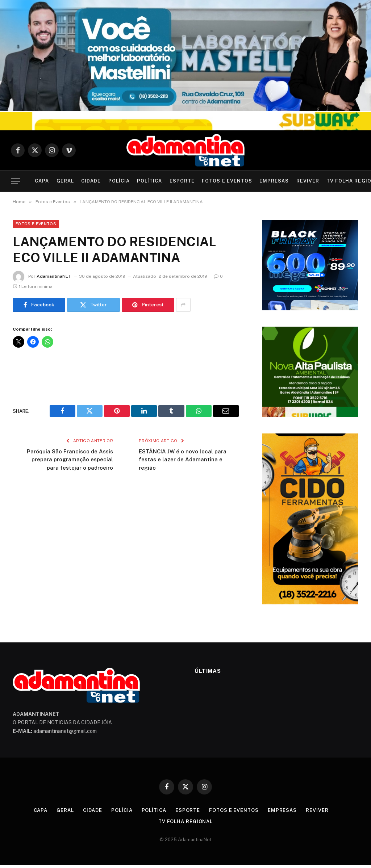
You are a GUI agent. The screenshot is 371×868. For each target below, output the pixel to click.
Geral (65, 181)
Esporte (182, 181)
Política (149, 181)
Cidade (91, 181)
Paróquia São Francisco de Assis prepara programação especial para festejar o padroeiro (70, 460)
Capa (42, 181)
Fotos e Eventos (227, 181)
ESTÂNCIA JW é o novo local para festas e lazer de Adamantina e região (183, 460)
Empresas (274, 181)
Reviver (308, 181)
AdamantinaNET (54, 276)
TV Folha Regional (185, 821)
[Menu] (16, 181)
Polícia (119, 181)
